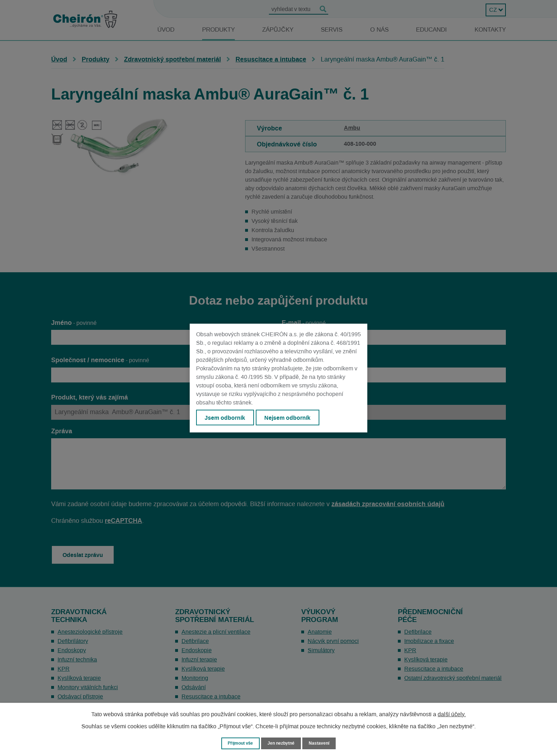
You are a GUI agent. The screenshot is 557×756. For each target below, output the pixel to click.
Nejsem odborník (290, 418)
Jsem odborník (226, 418)
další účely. (452, 714)
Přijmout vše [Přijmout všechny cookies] (239, 743)
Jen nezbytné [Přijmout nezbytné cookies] (282, 743)
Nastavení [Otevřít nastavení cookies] (321, 743)
